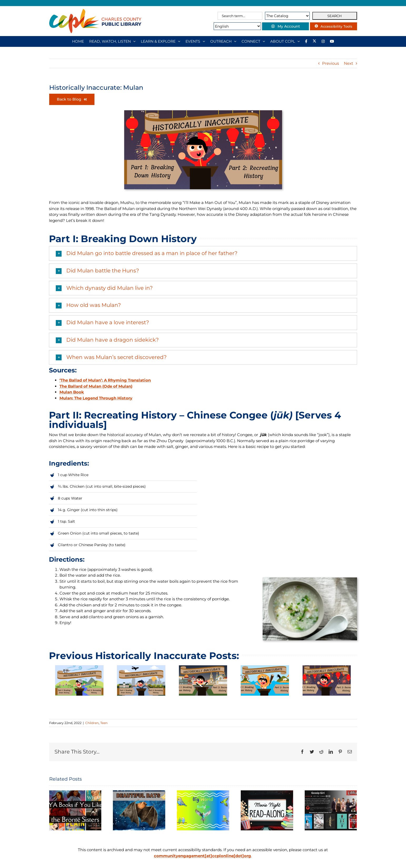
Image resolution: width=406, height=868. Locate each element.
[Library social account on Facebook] (306, 41)
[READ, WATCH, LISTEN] (112, 41)
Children (92, 723)
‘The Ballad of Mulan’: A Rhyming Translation (105, 380)
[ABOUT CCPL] (285, 41)
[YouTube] (332, 41)
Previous (330, 63)
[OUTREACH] (223, 41)
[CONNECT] (253, 41)
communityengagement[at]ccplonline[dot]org (202, 856)
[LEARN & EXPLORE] (161, 41)
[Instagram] (323, 41)
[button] (203, 253)
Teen (104, 723)
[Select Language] (226, 26)
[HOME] (78, 41)
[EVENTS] (195, 41)
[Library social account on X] (314, 41)
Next (349, 63)
